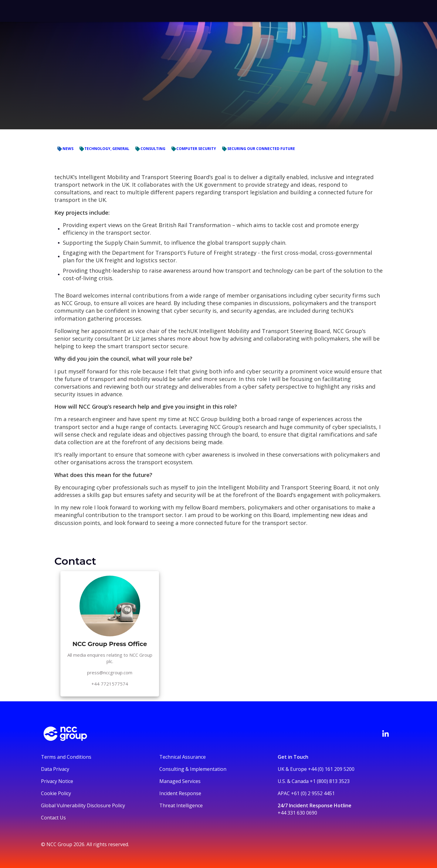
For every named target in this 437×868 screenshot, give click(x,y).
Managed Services (180, 781)
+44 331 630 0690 (297, 813)
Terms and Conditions (66, 757)
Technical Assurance (183, 757)
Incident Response (180, 793)
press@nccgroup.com (110, 672)
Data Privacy (55, 769)
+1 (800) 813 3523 (330, 781)
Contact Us (53, 818)
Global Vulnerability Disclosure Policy (83, 805)
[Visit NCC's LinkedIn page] (385, 734)
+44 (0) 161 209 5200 (331, 769)
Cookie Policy (56, 793)
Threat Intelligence (181, 805)
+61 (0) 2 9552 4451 (313, 793)
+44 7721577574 (110, 684)
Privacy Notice (57, 781)
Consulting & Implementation (193, 769)
